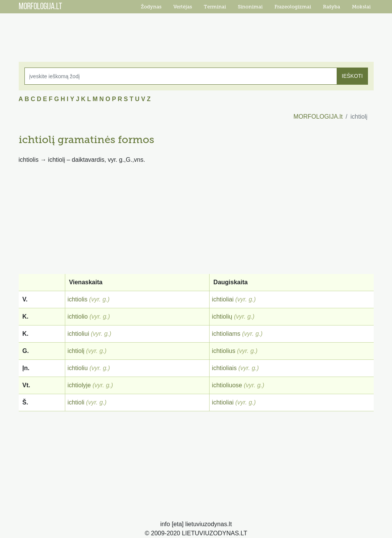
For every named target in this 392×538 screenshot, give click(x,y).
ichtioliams (226, 334)
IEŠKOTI (352, 76)
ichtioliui (78, 334)
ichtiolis (77, 299)
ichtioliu (78, 368)
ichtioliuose (227, 385)
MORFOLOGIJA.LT (40, 7)
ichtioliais (224, 368)
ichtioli (76, 402)
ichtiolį (76, 351)
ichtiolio (78, 317)
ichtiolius (223, 351)
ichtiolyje (79, 385)
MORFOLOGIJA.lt (318, 117)
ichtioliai (223, 299)
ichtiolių (222, 317)
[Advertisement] (196, 32)
